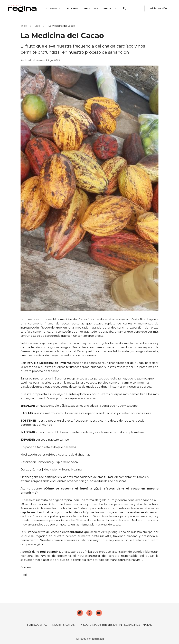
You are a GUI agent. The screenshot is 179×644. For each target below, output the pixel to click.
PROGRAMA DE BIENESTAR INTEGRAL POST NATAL (116, 625)
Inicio (24, 26)
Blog (37, 26)
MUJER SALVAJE (63, 625)
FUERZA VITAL (37, 625)
